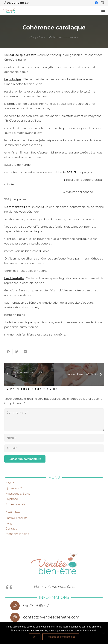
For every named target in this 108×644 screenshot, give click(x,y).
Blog (9, 523)
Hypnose (12, 499)
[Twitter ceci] (17, 352)
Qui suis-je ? (14, 488)
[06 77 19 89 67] (17, 606)
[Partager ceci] (9, 352)
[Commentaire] (54, 420)
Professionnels (15, 504)
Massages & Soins (18, 494)
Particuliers (13, 512)
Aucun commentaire (65, 37)
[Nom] (54, 438)
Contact (11, 529)
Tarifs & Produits (16, 518)
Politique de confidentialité (61, 637)
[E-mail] (54, 448)
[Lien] (9, 10)
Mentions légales (17, 534)
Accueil (10, 483)
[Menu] (103, 10)
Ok (35, 637)
